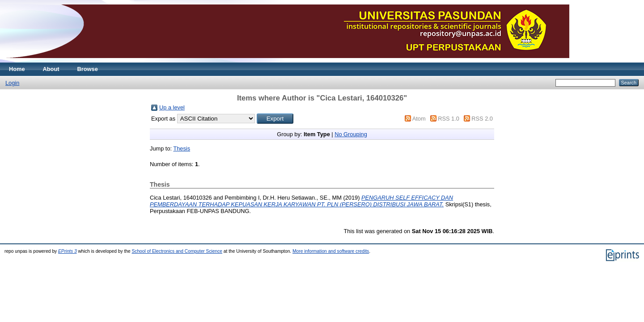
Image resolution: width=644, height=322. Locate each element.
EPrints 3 (68, 251)
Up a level (172, 107)
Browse (88, 69)
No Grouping (351, 134)
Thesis (182, 148)
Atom (419, 119)
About (51, 69)
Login (12, 83)
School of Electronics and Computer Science (177, 251)
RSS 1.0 (449, 119)
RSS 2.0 (482, 119)
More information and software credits (331, 251)
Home (17, 69)
